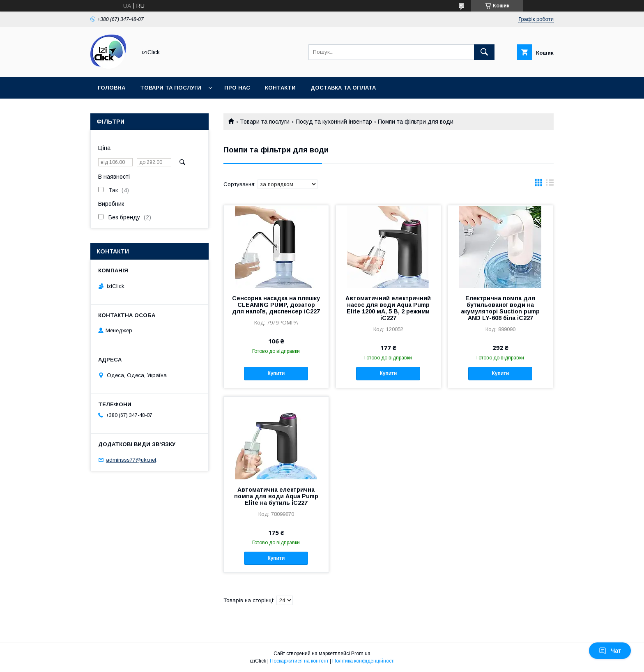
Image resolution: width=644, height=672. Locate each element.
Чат (610, 651)
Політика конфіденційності (363, 661)
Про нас (237, 88)
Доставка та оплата (343, 88)
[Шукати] (484, 52)
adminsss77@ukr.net (131, 460)
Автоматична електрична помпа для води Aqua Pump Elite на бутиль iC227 (276, 496)
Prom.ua (361, 654)
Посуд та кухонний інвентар (334, 122)
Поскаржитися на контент (299, 661)
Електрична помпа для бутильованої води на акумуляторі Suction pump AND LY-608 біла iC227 (500, 308)
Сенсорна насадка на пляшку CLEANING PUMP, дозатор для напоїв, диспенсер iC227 (276, 305)
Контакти (280, 88)
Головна (112, 88)
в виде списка (550, 184)
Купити (276, 373)
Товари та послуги (171, 88)
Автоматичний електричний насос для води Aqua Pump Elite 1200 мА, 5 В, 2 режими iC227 (388, 308)
